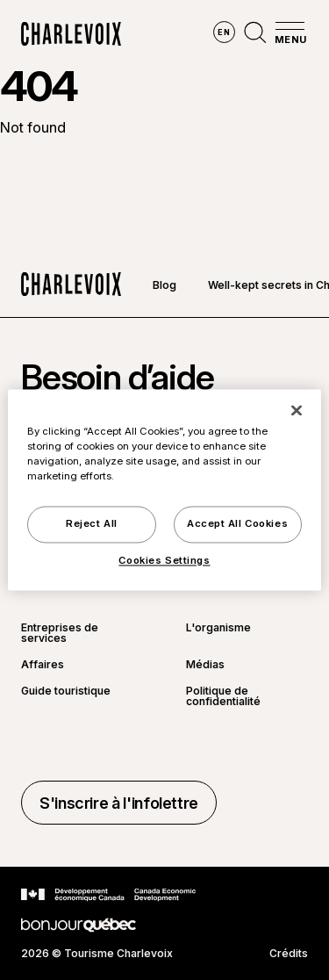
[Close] (297, 410)
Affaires (43, 665)
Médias (205, 665)
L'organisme (218, 628)
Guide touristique (66, 692)
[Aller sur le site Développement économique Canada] (108, 895)
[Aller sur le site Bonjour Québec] (79, 925)
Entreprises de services (60, 633)
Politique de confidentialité (223, 696)
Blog (164, 285)
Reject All (92, 524)
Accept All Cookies (237, 524)
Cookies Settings (164, 561)
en (224, 32)
